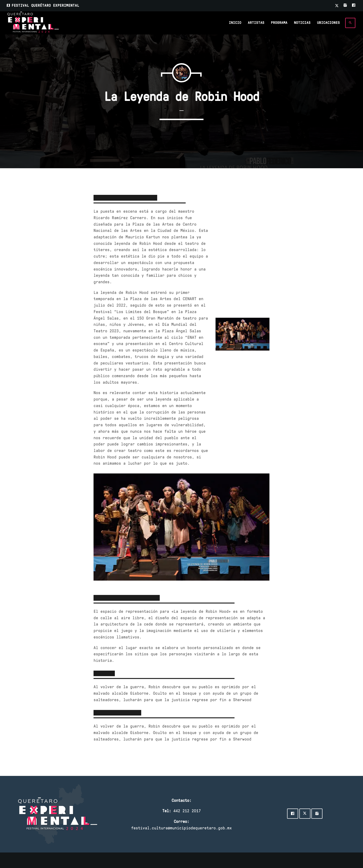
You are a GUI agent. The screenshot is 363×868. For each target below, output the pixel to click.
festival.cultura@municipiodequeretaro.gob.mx (182, 828)
